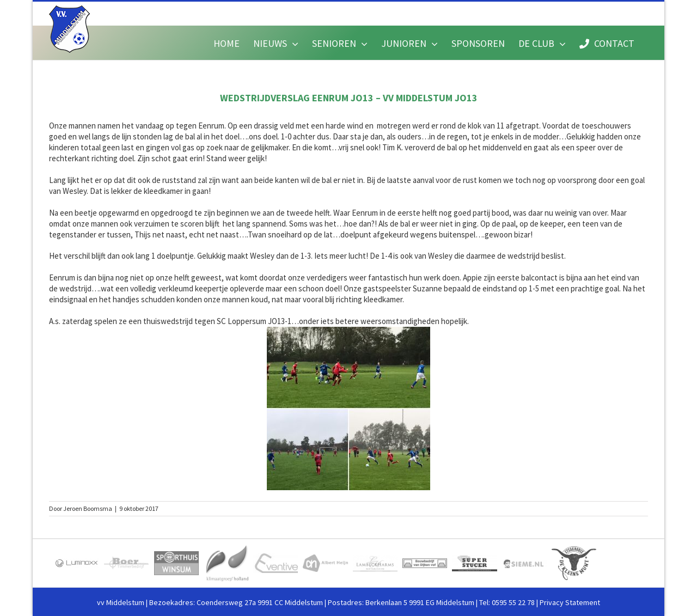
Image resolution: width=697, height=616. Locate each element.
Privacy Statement (570, 602)
